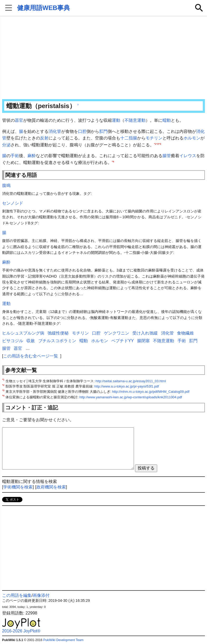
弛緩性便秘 (58, 333)
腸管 (167, 156)
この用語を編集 (17, 595)
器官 (19, 120)
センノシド (13, 203)
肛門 (103, 131)
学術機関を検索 (18, 487)
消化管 (55, 131)
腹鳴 (6, 185)
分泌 (6, 145)
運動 (116, 120)
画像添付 (41, 595)
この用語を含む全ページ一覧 (31, 356)
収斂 (31, 341)
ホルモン (192, 138)
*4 (113, 161)
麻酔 (32, 156)
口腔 (82, 131)
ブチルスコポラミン (57, 341)
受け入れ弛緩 (145, 333)
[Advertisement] (103, 58)
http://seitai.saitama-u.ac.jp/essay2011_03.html (131, 381)
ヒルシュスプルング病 (23, 333)
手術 (15, 156)
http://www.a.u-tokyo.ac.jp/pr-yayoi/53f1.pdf (127, 386)
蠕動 (167, 120)
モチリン (154, 138)
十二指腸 (129, 138)
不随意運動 (135, 120)
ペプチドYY (122, 341)
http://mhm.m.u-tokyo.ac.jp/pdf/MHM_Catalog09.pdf (151, 392)
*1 (155, 144)
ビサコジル (13, 341)
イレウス (188, 156)
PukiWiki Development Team (63, 640)
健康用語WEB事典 (44, 8)
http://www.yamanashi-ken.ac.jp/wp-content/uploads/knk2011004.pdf (131, 397)
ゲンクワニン (117, 333)
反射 (44, 138)
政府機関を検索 (51, 487)
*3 (160, 144)
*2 (158, 144)
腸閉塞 (143, 341)
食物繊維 (185, 333)
